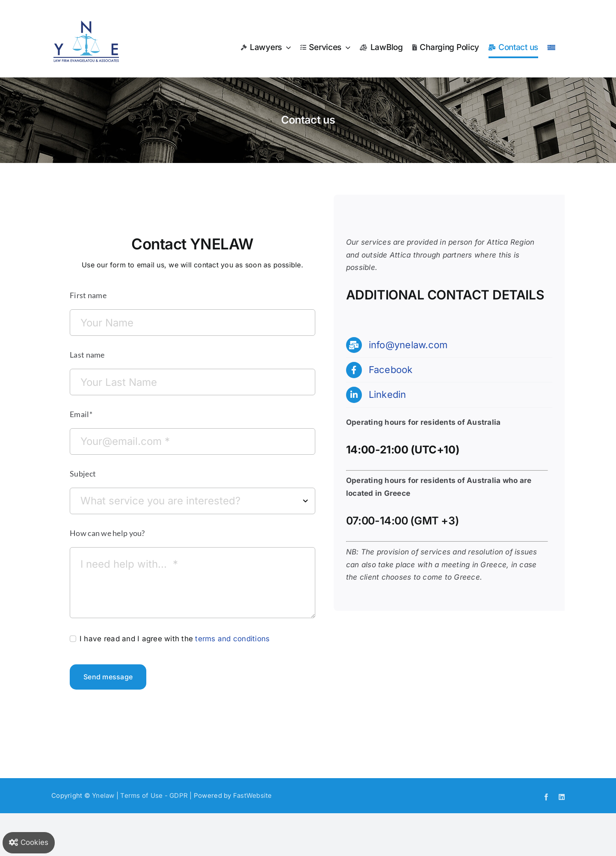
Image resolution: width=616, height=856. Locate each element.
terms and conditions (232, 639)
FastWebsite (253, 795)
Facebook (391, 370)
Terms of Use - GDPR (154, 795)
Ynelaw (103, 795)
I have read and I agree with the (175, 639)
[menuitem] (551, 47)
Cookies (29, 842)
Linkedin (388, 394)
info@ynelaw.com (408, 345)
